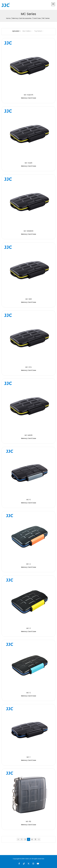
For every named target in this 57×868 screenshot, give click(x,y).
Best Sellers (27, 31)
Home (8, 18)
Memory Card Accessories (22, 18)
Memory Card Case (29, 98)
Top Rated (39, 31)
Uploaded (16, 31)
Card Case (37, 18)
